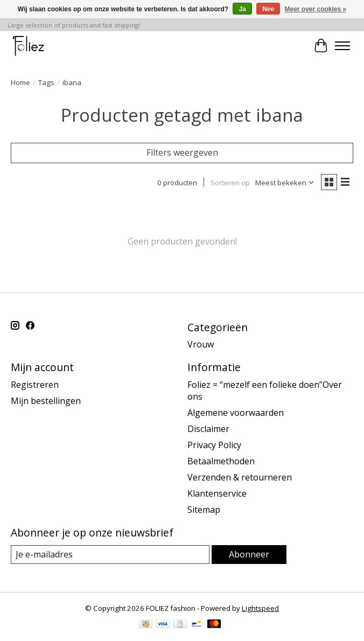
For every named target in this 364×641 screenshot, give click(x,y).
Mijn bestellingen (46, 401)
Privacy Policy (214, 445)
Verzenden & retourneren (240, 477)
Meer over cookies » (316, 9)
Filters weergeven (182, 152)
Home (20, 82)
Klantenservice (217, 493)
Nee (268, 9)
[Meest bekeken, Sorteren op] (285, 183)
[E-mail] (110, 555)
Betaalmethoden (221, 461)
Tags (46, 82)
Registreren (35, 385)
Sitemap (204, 510)
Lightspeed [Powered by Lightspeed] (260, 608)
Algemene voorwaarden (236, 413)
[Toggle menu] (342, 46)
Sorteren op (230, 183)
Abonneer (249, 554)
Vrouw (201, 344)
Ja (242, 9)
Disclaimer (208, 429)
